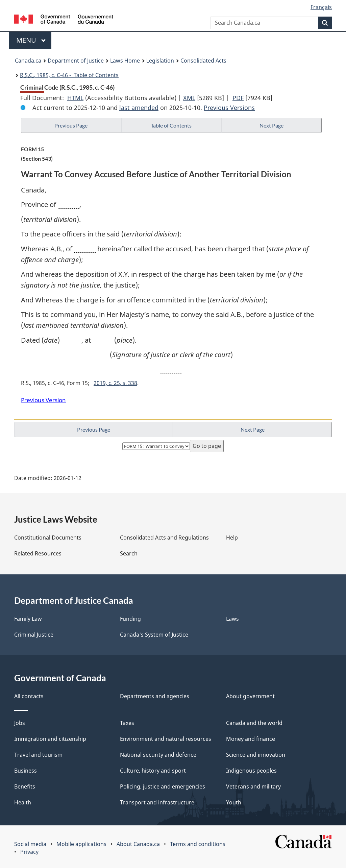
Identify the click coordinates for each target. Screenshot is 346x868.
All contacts (29, 696)
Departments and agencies (155, 696)
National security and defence (158, 755)
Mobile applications (81, 844)
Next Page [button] (271, 125)
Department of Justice (76, 61)
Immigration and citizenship (50, 739)
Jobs (20, 723)
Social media (30, 844)
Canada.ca (28, 61)
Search (129, 553)
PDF (238, 98)
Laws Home (125, 61)
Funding (130, 619)
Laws (232, 619)
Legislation (160, 61)
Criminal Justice (34, 635)
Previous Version (43, 400)
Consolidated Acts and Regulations (164, 538)
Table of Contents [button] (171, 125)
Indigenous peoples (251, 771)
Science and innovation (256, 755)
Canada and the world (254, 723)
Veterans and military (253, 786)
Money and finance (251, 739)
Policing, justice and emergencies (163, 786)
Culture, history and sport (153, 771)
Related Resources (38, 553)
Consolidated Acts (203, 61)
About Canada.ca (138, 844)
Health (23, 802)
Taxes (127, 723)
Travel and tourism (38, 755)
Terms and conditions (198, 844)
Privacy (29, 852)
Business (26, 771)
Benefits (25, 786)
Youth (234, 802)
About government (250, 696)
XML (189, 98)
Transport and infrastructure (157, 802)
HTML (75, 98)
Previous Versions (229, 108)
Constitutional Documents (48, 538)
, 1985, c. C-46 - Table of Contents (69, 75)
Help (232, 538)
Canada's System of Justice (154, 635)
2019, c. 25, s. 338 (115, 383)
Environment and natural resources (166, 739)
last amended (139, 108)
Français (321, 7)
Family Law (28, 619)
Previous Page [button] (71, 125)
